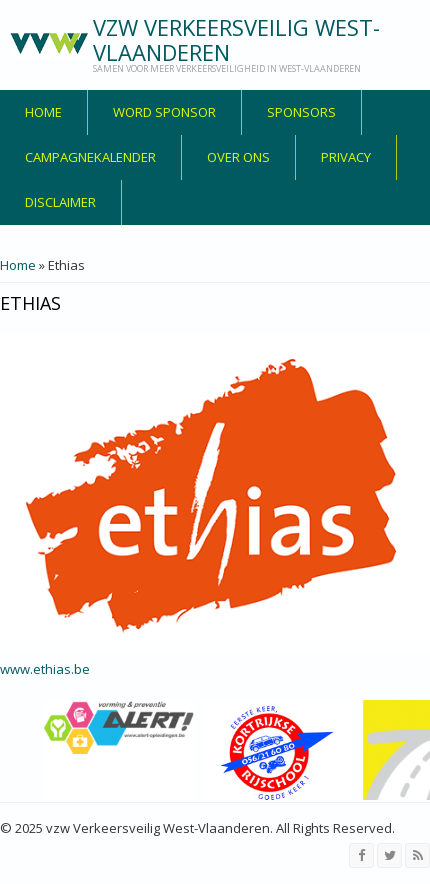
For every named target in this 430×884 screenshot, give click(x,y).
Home (43, 112)
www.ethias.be (45, 669)
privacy (346, 157)
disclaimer (60, 202)
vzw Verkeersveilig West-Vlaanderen (236, 39)
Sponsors (301, 112)
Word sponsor (164, 112)
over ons (238, 157)
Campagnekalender (90, 157)
